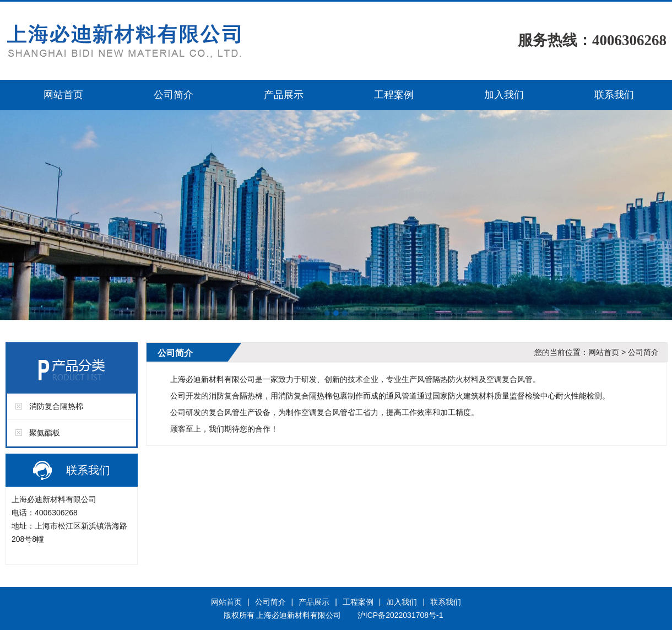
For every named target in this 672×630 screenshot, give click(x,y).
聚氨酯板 (45, 433)
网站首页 (63, 95)
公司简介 (174, 95)
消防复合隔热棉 (56, 406)
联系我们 (614, 95)
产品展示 (284, 95)
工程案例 (394, 95)
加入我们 (504, 95)
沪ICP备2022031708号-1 (400, 615)
